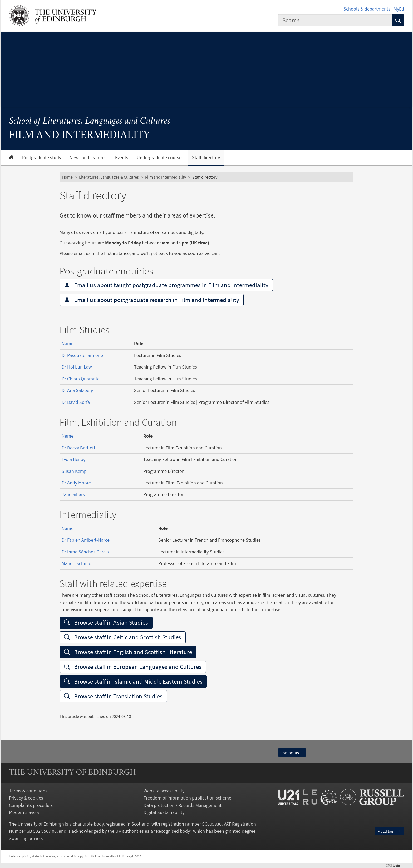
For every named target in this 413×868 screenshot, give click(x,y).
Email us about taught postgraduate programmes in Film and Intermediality (166, 285)
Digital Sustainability (164, 812)
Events (122, 158)
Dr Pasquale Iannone (82, 355)
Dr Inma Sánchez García (85, 552)
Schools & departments (367, 9)
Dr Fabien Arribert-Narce (86, 540)
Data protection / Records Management (183, 805)
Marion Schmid (77, 563)
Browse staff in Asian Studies (106, 622)
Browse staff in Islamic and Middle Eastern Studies (133, 681)
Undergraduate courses (160, 158)
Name (68, 343)
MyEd (399, 9)
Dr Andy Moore (76, 483)
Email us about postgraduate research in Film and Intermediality (152, 300)
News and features (88, 158)
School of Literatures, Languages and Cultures (90, 121)
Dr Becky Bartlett (78, 448)
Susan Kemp (74, 471)
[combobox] (335, 20)
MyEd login (390, 831)
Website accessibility (164, 791)
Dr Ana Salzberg (77, 390)
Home (67, 177)
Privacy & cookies (26, 798)
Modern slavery (24, 812)
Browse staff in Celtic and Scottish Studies (123, 637)
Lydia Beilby (73, 459)
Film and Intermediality (166, 177)
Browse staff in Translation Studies (113, 696)
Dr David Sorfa (76, 402)
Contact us (292, 753)
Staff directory (206, 158)
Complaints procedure (31, 805)
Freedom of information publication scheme (187, 798)
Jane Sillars (73, 494)
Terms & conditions (28, 791)
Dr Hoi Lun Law (77, 367)
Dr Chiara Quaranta (81, 379)
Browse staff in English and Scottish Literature (128, 652)
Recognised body (173, 831)
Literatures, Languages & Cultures (109, 177)
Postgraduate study (42, 158)
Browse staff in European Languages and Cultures (133, 667)
